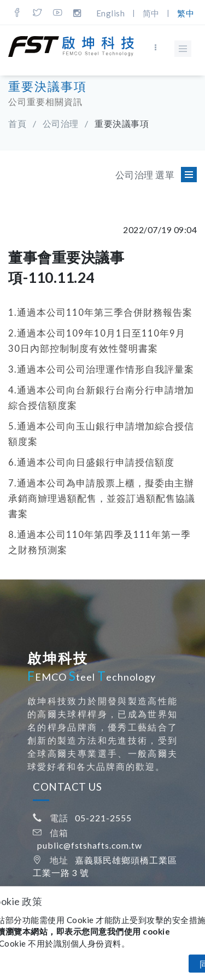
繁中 (186, 13)
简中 (151, 13)
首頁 (17, 123)
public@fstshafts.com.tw (90, 845)
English (111, 13)
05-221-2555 (103, 818)
